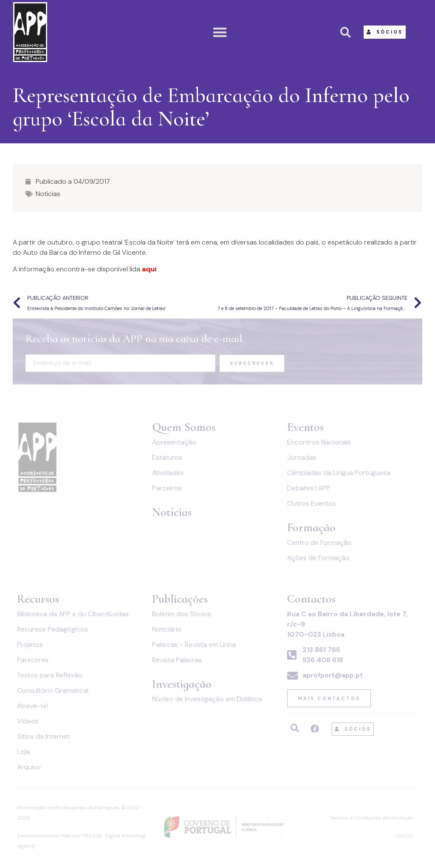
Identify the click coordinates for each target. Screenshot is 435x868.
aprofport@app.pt (333, 675)
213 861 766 (321, 650)
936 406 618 (323, 660)
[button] (220, 32)
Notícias (48, 194)
